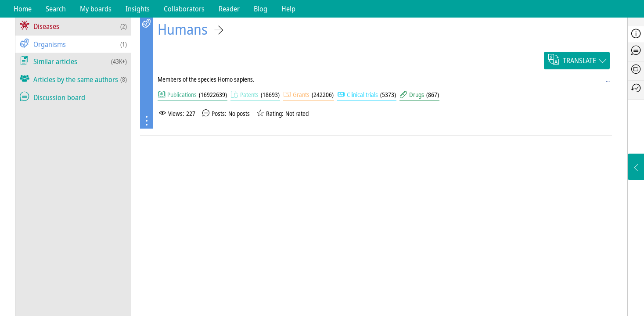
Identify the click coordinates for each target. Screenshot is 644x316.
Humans (183, 29)
